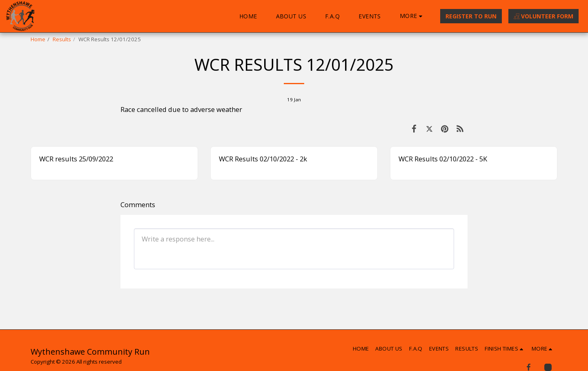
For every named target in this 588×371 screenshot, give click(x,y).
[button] (505, 349)
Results (62, 39)
